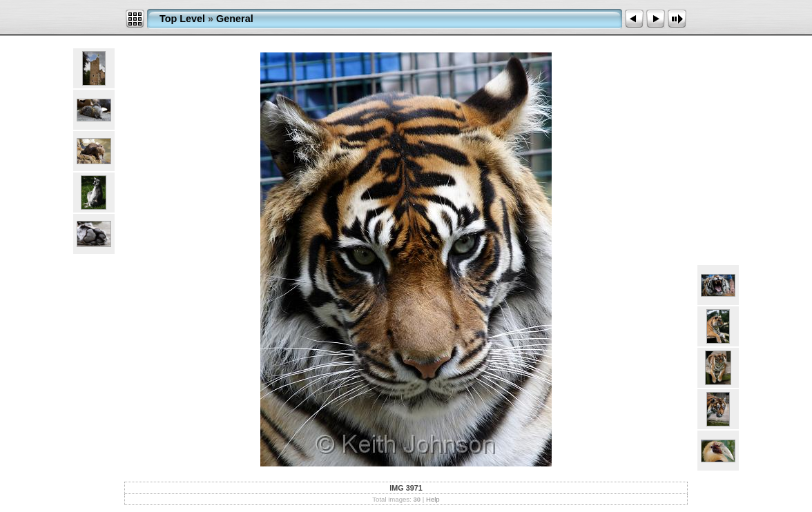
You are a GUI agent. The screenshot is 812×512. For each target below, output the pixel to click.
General (235, 19)
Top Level (182, 19)
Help (433, 499)
